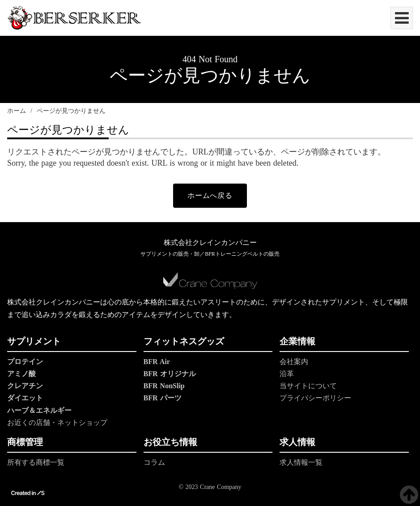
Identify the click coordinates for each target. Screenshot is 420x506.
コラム (154, 462)
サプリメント (34, 341)
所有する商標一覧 (36, 462)
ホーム (17, 111)
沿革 (287, 374)
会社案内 (294, 362)
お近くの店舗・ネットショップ (57, 422)
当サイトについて (308, 386)
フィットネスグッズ (184, 341)
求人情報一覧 (301, 462)
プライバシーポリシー (315, 398)
